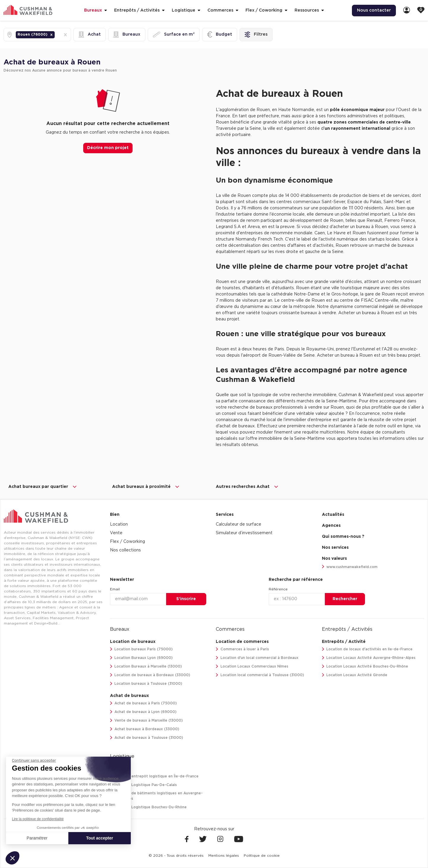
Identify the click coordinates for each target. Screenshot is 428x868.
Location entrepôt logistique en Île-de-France (154, 776)
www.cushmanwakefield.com (350, 567)
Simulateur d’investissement (244, 533)
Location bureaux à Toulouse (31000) (146, 684)
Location (119, 524)
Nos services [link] (335, 548)
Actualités (333, 515)
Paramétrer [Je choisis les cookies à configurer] (37, 838)
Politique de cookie (262, 856)
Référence (278, 589)
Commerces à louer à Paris (242, 649)
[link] (407, 11)
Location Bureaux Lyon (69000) (141, 658)
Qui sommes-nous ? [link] (343, 537)
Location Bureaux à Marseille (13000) (146, 667)
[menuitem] (374, 11)
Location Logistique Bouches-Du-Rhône (148, 807)
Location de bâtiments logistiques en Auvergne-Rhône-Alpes (156, 796)
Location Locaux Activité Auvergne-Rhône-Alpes (369, 658)
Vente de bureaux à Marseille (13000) (147, 721)
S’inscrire (186, 599)
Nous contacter (374, 10)
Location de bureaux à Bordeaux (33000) (150, 675)
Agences (331, 526)
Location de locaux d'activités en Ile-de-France (367, 649)
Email (115, 589)
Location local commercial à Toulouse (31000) (260, 675)
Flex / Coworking (128, 542)
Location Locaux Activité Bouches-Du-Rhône (365, 667)
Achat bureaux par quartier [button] (43, 487)
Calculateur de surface (239, 524)
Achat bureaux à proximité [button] (146, 487)
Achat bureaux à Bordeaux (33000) (145, 729)
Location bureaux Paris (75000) (141, 649)
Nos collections (125, 550)
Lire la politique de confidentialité (38, 819)
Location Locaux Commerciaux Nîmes (252, 667)
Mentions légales (224, 856)
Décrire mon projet (108, 148)
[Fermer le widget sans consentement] (34, 761)
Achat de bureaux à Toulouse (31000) (147, 738)
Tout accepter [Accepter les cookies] (100, 838)
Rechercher (345, 599)
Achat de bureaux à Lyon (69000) (143, 712)
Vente (116, 533)
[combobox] (56, 35)
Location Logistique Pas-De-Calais (144, 785)
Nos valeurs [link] (334, 559)
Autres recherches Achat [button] (247, 487)
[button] (51, 35)
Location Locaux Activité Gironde (355, 675)
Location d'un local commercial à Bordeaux (257, 658)
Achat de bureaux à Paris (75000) (144, 703)
